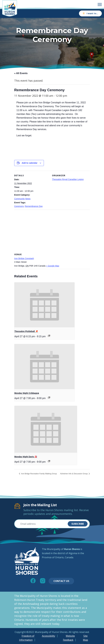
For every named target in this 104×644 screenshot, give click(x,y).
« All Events (21, 73)
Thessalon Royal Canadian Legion (68, 179)
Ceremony (19, 206)
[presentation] (44, 305)
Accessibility (49, 636)
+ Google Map (53, 266)
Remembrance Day (34, 206)
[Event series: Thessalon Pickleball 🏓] (49, 336)
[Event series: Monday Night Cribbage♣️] (49, 398)
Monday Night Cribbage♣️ (27, 393)
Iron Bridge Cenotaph (24, 258)
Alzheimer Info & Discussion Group (74, 474)
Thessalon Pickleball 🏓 (26, 331)
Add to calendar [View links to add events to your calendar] (30, 163)
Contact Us (61, 581)
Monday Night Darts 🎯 (26, 457)
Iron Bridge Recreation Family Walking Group (39, 474)
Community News (22, 199)
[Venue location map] (52, 231)
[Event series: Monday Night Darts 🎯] (49, 461)
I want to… (90, 13)
